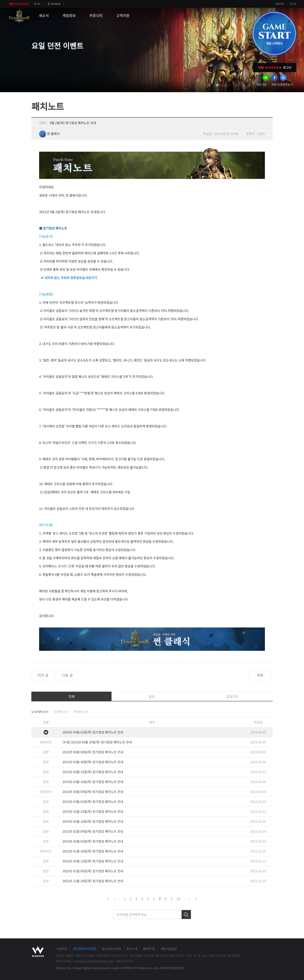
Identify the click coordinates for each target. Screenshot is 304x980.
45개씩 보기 (81, 712)
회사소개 (132, 949)
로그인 (293, 4)
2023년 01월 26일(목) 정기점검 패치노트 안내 (93, 851)
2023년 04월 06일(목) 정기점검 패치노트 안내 (93, 752)
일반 (152, 696)
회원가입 (280, 4)
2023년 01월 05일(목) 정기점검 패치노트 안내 (93, 871)
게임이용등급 (169, 949)
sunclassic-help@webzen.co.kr (94, 961)
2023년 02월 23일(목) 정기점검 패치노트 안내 (93, 811)
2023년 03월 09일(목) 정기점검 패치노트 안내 (93, 792)
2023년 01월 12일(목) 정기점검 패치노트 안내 (93, 861)
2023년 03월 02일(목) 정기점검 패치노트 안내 (93, 801)
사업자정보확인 (124, 961)
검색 (186, 914)
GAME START (274, 33)
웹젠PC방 (149, 949)
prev (210, 85)
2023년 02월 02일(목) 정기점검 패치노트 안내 (93, 841)
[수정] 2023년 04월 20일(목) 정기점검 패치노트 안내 (97, 742)
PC (39, 4)
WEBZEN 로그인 (275, 68)
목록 (260, 675)
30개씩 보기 (61, 712)
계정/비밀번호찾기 (282, 84)
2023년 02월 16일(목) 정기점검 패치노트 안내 (93, 821)
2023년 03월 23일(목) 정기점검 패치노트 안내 (93, 772)
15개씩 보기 (41, 712)
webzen (18, 4)
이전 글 (43, 675)
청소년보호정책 (111, 949)
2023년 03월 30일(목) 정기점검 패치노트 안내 (93, 762)
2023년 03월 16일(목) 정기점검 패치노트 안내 (93, 782)
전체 (72, 696)
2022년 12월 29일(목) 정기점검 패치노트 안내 (93, 881)
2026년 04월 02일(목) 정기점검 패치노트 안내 (93, 732)
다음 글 (67, 675)
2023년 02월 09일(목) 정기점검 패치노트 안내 (93, 831)
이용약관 (62, 949)
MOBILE (56, 4)
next (236, 85)
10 (178, 899)
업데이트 (232, 696)
